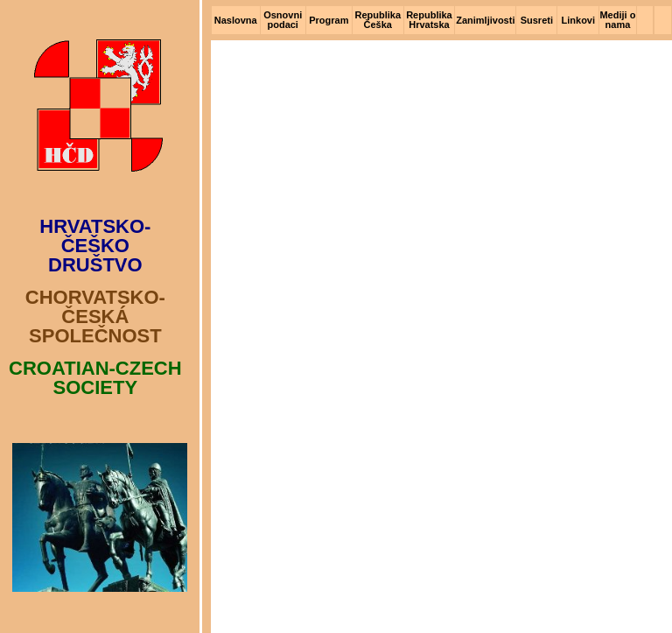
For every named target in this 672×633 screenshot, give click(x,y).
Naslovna (236, 20)
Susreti (537, 20)
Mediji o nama (617, 20)
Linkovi (579, 20)
